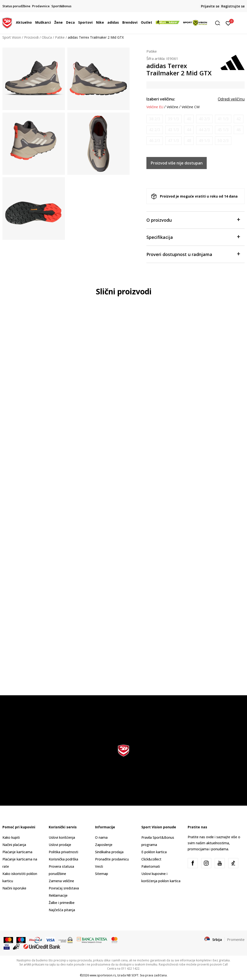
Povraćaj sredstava (64, 888)
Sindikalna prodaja (109, 852)
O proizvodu (193, 220)
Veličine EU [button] (155, 107)
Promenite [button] (236, 939)
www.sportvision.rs (103, 975)
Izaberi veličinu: (161, 99)
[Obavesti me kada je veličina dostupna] (155, 119)
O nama (101, 837)
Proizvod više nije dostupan (177, 163)
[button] (219, 23)
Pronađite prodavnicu (112, 859)
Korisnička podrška (63, 859)
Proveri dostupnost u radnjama (193, 254)
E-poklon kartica (154, 852)
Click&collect (151, 859)
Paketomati (151, 866)
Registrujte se (233, 6)
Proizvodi (31, 37)
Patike (60, 37)
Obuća (47, 37)
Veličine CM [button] (191, 107)
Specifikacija (193, 237)
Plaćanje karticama (17, 852)
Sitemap (102, 874)
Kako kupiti (11, 837)
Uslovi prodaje (60, 845)
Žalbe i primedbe (62, 903)
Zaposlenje (104, 845)
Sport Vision (12, 37)
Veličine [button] (172, 107)
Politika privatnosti (63, 852)
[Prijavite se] (228, 23)
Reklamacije (58, 895)
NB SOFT (133, 975)
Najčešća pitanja (62, 910)
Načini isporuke (14, 888)
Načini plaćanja (14, 845)
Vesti (99, 866)
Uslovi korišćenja (62, 837)
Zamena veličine (61, 881)
